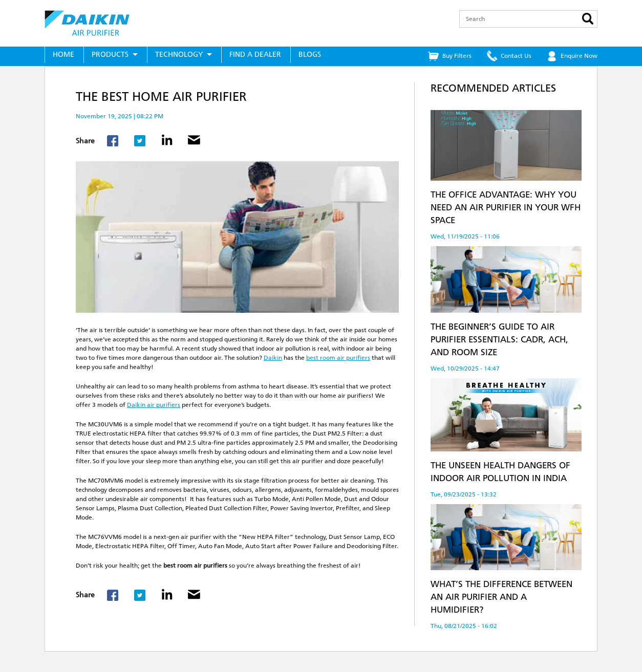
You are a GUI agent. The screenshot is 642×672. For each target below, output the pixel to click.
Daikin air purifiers (154, 405)
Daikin (273, 358)
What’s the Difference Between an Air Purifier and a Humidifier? (501, 597)
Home (63, 55)
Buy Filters (457, 56)
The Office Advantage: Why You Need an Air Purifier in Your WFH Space (506, 207)
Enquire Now (579, 56)
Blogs (310, 55)
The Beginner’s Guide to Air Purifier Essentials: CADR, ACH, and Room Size (499, 339)
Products (110, 55)
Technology (179, 55)
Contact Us (516, 56)
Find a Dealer (255, 55)
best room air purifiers (338, 358)
